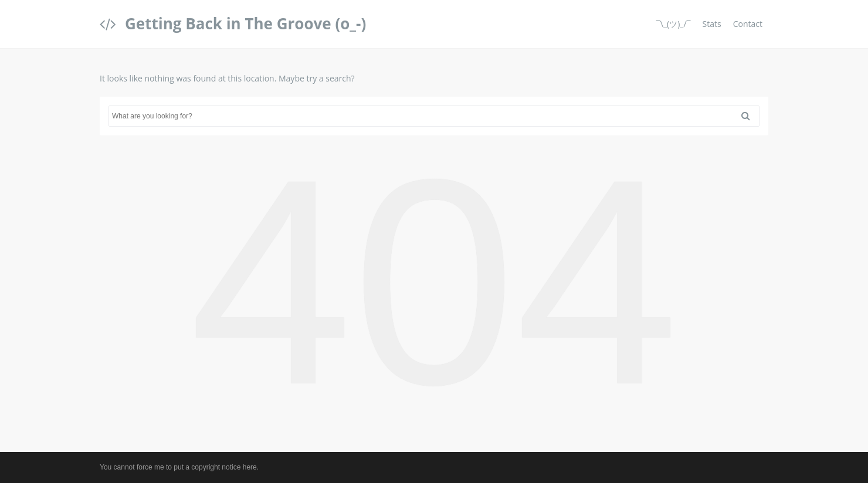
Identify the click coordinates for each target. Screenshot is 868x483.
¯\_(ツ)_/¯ (674, 24)
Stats (712, 24)
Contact (748, 24)
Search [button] (750, 116)
